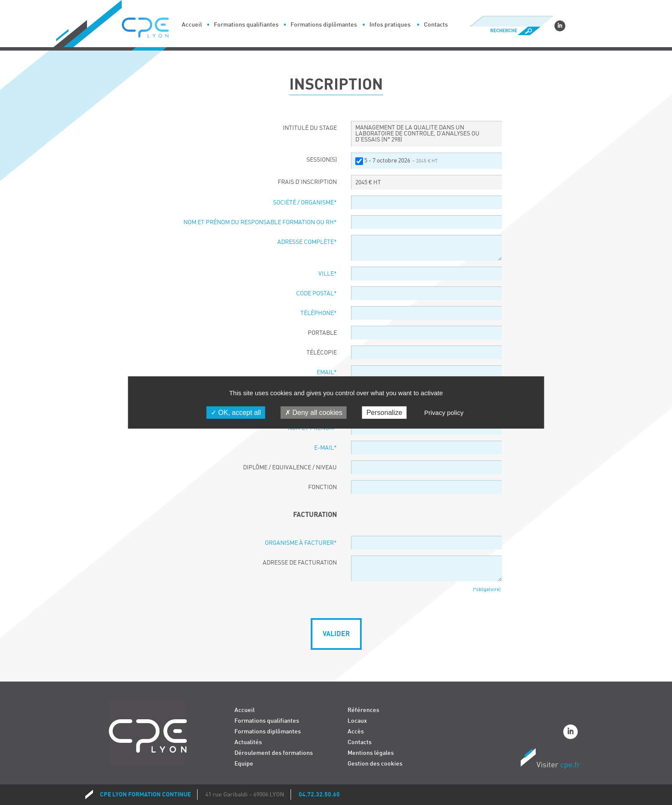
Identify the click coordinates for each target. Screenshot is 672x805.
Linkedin (560, 26)
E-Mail (325, 448)
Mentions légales (371, 753)
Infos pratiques (390, 25)
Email (327, 372)
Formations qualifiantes (246, 25)
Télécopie (322, 353)
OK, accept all (236, 413)
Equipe (244, 764)
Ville (328, 274)
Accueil (192, 25)
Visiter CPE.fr (550, 760)
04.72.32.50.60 (319, 794)
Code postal (316, 294)
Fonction (322, 487)
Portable (322, 333)
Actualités (248, 742)
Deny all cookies (314, 413)
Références (363, 710)
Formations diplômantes (324, 25)
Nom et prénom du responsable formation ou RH (260, 222)
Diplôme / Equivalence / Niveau (290, 468)
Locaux (357, 721)
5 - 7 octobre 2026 (401, 161)
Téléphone (319, 313)
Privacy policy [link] (444, 413)
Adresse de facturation (300, 563)
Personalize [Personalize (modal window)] (384, 413)
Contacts (436, 25)
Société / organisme (305, 203)
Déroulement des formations (274, 753)
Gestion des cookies (375, 764)
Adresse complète (307, 242)
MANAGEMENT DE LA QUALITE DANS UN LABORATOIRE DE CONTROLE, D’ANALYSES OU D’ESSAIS (417, 134)
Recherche (511, 31)
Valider (336, 634)
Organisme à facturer (301, 543)
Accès (356, 731)
